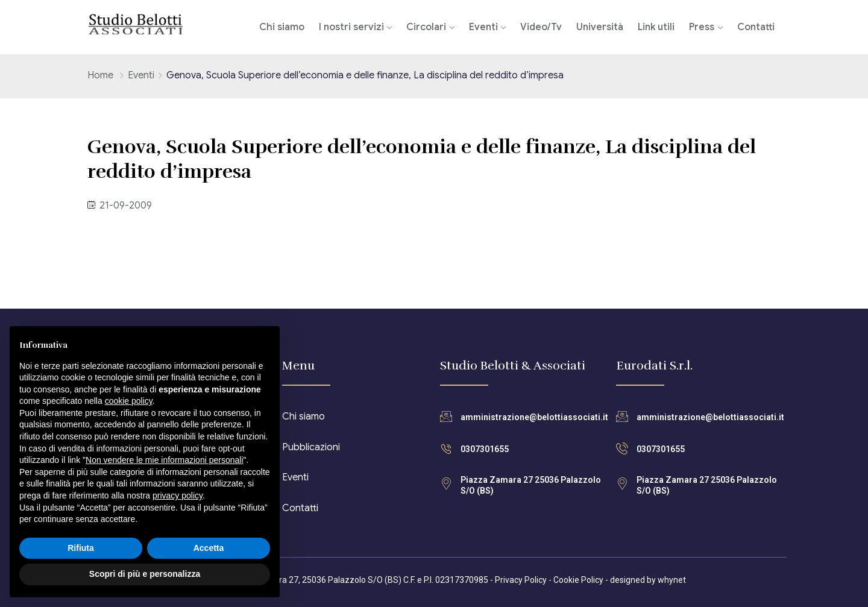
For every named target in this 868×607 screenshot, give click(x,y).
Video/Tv (541, 27)
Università (600, 27)
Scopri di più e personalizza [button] (145, 574)
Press (702, 27)
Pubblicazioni (311, 447)
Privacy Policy (521, 580)
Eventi (483, 27)
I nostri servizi (351, 27)
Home (100, 75)
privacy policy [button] (178, 495)
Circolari (426, 27)
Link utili (656, 27)
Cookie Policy (578, 580)
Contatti (756, 27)
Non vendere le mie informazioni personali (164, 460)
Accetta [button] (209, 548)
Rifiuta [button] (81, 548)
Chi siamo (282, 27)
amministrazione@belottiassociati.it (534, 417)
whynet (672, 580)
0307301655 (485, 449)
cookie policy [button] (129, 401)
